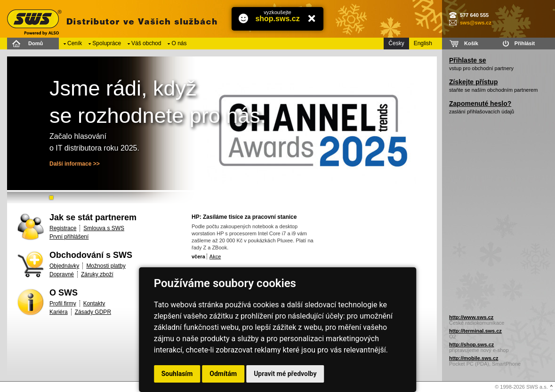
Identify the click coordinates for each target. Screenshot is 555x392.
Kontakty (94, 304)
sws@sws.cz (476, 23)
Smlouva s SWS (104, 228)
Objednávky (64, 266)
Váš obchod (146, 43)
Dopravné (62, 274)
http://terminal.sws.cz (475, 331)
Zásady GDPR (93, 312)
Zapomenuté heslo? (480, 104)
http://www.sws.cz (471, 317)
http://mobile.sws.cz (474, 358)
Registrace (63, 228)
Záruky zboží (97, 274)
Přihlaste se (468, 60)
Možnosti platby (106, 266)
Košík (471, 43)
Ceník (75, 43)
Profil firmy (63, 304)
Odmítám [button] (223, 374)
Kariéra (59, 312)
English (423, 43)
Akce (215, 256)
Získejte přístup (473, 82)
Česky (396, 43)
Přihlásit (525, 43)
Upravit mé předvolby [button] (285, 374)
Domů (36, 43)
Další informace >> (75, 164)
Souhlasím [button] (177, 374)
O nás (179, 43)
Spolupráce (107, 43)
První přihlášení (69, 237)
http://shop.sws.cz (471, 344)
